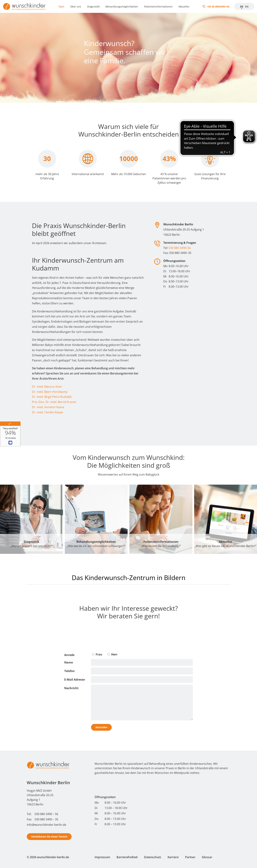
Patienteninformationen (158, 7)
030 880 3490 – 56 (46, 814)
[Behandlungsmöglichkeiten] (96, 519)
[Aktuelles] (226, 519)
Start (61, 7)
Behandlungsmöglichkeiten (122, 7)
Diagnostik (93, 7)
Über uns (76, 7)
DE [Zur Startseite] (242, 7)
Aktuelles (184, 7)
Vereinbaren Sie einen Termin (49, 837)
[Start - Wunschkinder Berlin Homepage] (48, 765)
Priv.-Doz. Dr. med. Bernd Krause (54, 402)
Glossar (207, 857)
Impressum (102, 857)
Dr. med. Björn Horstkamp (50, 392)
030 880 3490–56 (180, 248)
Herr (112, 654)
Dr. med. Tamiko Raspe (47, 412)
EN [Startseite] (247, 7)
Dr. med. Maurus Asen (47, 387)
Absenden (101, 727)
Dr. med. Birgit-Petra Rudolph (52, 397)
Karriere (173, 857)
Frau (97, 654)
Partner (190, 857)
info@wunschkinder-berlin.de (46, 825)
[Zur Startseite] (24, 6)
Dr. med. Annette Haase (48, 407)
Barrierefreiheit (127, 857)
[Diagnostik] (32, 519)
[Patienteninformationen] (161, 519)
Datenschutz (153, 857)
